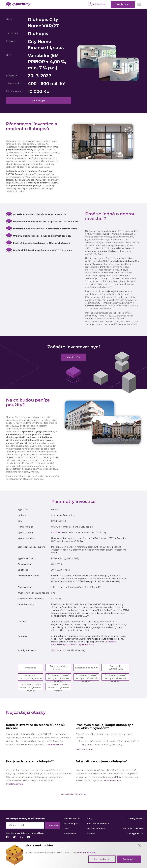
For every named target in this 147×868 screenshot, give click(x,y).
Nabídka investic (72, 819)
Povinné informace (96, 828)
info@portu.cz (136, 834)
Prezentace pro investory (58, 668)
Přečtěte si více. (54, 745)
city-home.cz (58, 650)
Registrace (123, 4)
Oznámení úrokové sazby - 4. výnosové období (31, 686)
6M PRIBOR (57, 533)
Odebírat (53, 825)
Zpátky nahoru (136, 819)
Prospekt (31, 668)
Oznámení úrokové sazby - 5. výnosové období (58, 686)
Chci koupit (39, 101)
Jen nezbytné (102, 859)
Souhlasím (129, 859)
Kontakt (91, 834)
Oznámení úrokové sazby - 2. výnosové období (86, 677)
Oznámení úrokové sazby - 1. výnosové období (58, 677)
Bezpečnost (70, 834)
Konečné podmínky (86, 668)
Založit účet (73, 357)
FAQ (89, 819)
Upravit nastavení (86, 853)
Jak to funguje (71, 824)
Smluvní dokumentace (98, 824)
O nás (67, 828)
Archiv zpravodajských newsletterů (25, 833)
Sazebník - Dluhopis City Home (31, 677)
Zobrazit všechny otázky (73, 794)
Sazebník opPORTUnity (115, 668)
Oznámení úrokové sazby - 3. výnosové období (115, 677)
